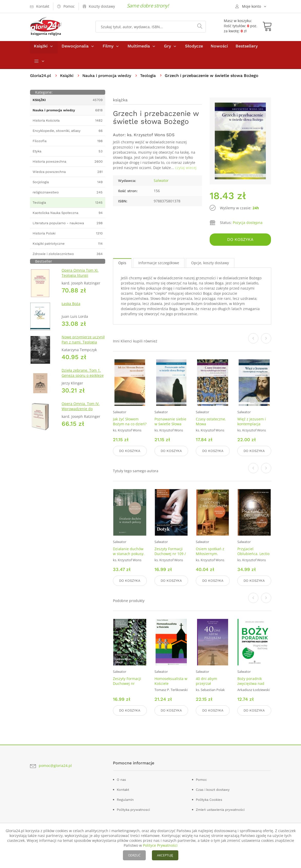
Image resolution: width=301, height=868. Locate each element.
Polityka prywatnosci (133, 809)
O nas (121, 779)
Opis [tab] (122, 264)
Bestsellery (247, 48)
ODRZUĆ (134, 855)
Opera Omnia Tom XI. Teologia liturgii (80, 275)
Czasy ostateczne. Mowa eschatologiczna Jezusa (211, 428)
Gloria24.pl (41, 78)
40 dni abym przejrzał (206, 681)
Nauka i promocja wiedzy (108, 78)
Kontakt (123, 789)
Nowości (219, 48)
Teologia (151, 78)
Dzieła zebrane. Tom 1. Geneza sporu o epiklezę (83, 375)
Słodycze (194, 48)
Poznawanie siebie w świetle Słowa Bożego (170, 425)
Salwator (161, 183)
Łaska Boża (71, 306)
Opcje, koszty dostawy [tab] (210, 264)
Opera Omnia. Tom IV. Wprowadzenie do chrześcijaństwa (81, 411)
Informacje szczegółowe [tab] (159, 264)
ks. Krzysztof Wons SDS (151, 137)
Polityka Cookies (209, 799)
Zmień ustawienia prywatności (220, 809)
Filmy (108, 48)
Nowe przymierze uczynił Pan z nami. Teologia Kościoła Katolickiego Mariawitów (83, 347)
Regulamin (125, 799)
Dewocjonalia (75, 48)
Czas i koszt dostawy (213, 789)
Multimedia (139, 48)
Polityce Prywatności (160, 845)
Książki (41, 48)
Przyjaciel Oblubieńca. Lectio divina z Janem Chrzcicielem (253, 557)
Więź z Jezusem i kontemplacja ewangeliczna (252, 425)
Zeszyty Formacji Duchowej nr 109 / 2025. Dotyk (170, 554)
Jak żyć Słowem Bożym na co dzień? (130, 423)
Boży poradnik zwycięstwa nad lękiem (251, 683)
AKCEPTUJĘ (165, 855)
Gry (167, 48)
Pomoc (201, 779)
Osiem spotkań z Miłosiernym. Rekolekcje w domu (212, 554)
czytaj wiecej (186, 170)
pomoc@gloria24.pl (55, 765)
